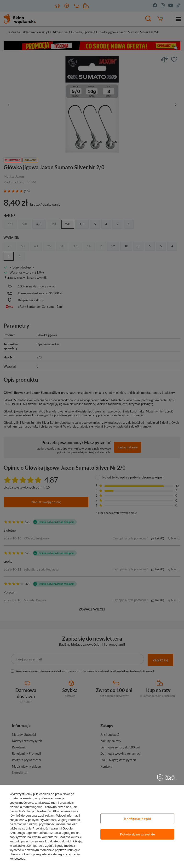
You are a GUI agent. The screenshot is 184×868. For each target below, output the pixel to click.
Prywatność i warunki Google (52, 828)
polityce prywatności (42, 820)
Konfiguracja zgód (138, 819)
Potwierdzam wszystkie (137, 834)
